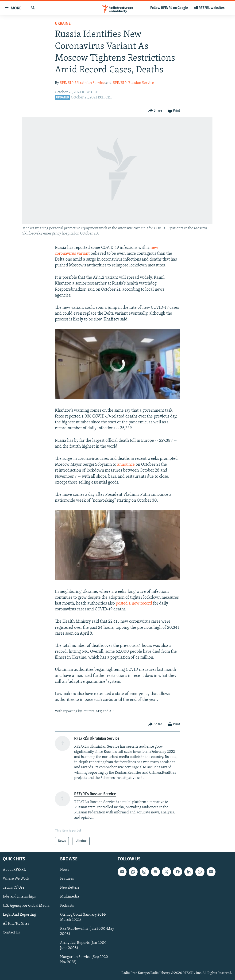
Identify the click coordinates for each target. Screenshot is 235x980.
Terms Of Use (14, 888)
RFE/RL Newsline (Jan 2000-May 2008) (87, 931)
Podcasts (67, 906)
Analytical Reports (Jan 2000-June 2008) (84, 945)
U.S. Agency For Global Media (26, 906)
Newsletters (70, 888)
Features (67, 879)
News (65, 870)
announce (126, 465)
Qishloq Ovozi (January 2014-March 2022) (83, 917)
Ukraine (63, 24)
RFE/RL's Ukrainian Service (82, 83)
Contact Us (11, 933)
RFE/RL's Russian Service (133, 83)
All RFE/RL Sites (16, 924)
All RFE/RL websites (209, 8)
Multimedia (70, 897)
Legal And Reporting (19, 915)
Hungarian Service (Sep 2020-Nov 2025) (85, 960)
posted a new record (134, 603)
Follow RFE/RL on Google (169, 8)
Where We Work (16, 879)
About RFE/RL (14, 870)
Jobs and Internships (19, 897)
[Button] (155, 111)
